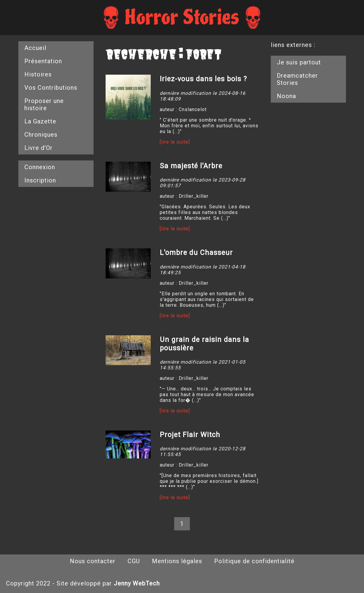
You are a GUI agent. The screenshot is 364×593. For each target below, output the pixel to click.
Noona (286, 96)
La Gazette (40, 121)
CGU (134, 561)
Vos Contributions (51, 88)
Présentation (43, 61)
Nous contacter (93, 561)
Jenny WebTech (137, 583)
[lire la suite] (175, 142)
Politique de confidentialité (254, 561)
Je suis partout (299, 62)
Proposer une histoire (44, 104)
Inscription (40, 180)
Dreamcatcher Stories (297, 79)
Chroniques (41, 135)
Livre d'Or (39, 148)
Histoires (38, 74)
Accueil (35, 48)
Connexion (40, 167)
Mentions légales (177, 561)
